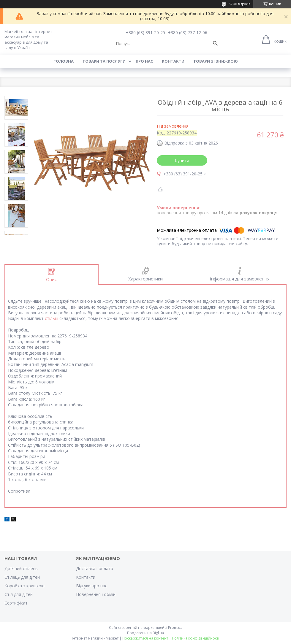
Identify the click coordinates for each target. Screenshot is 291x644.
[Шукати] (215, 44)
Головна (64, 61)
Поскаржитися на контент (145, 638)
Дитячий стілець (21, 568)
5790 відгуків (239, 4)
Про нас (144, 61)
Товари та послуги (104, 61)
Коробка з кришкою (24, 586)
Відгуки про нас (92, 586)
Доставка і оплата (95, 568)
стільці (52, 318)
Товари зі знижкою (216, 61)
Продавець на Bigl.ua (145, 633)
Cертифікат (16, 603)
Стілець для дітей (22, 577)
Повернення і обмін (96, 594)
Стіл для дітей (19, 594)
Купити (182, 160)
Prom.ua (175, 628)
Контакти (173, 61)
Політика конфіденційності (196, 638)
